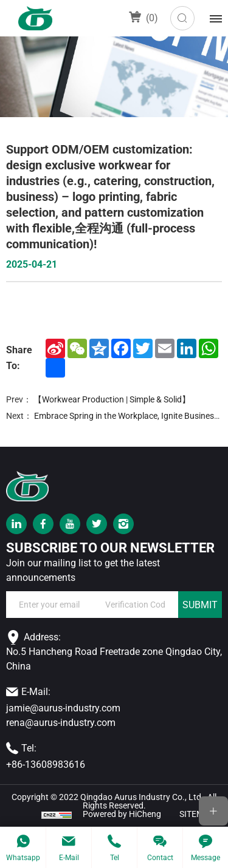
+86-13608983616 (46, 765)
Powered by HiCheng (122, 814)
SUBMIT (200, 605)
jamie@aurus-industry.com (63, 708)
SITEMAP (197, 814)
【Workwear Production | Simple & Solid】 (112, 399)
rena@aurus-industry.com (61, 723)
